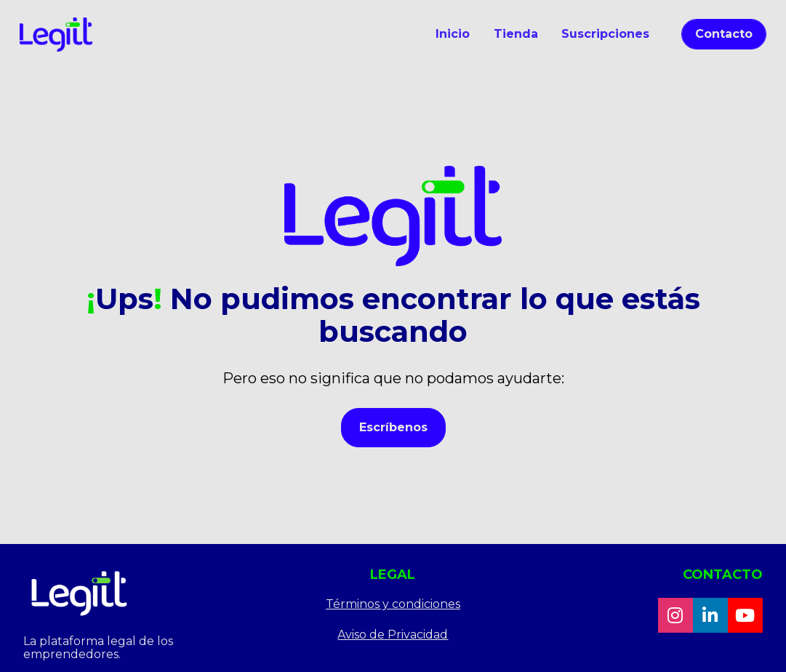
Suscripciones (605, 34)
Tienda (516, 34)
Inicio (453, 34)
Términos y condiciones (393, 600)
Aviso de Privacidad (393, 630)
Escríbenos (393, 425)
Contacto (724, 34)
